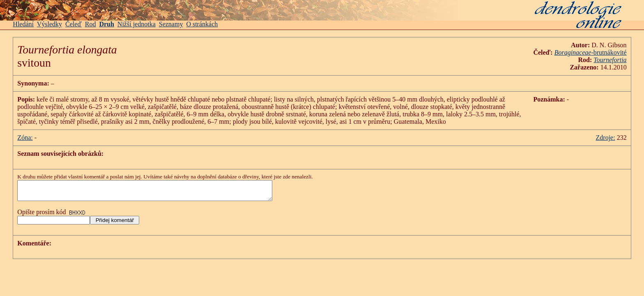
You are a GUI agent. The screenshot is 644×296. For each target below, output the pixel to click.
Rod (91, 24)
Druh (106, 24)
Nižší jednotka (137, 24)
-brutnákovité (591, 52)
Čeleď (74, 24)
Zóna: (25, 138)
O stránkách (202, 24)
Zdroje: (606, 138)
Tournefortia (610, 60)
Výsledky (49, 24)
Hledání (23, 24)
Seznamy (171, 24)
